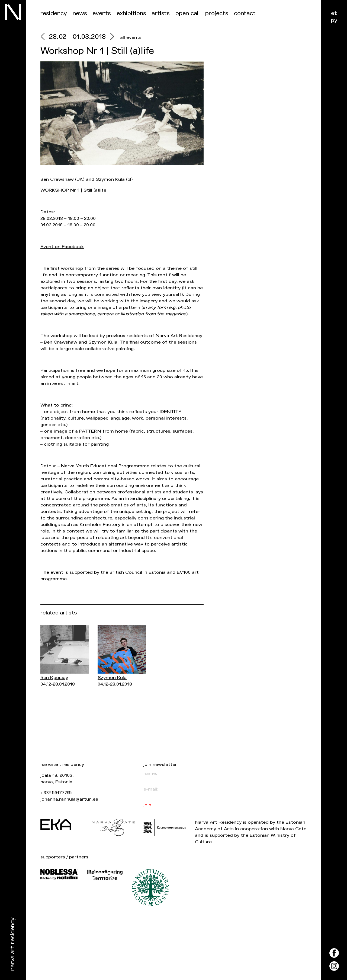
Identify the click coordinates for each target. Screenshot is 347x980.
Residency (54, 13)
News (80, 13)
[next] (111, 37)
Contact (245, 13)
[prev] (45, 37)
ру (334, 20)
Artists (161, 13)
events (102, 13)
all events (131, 37)
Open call (188, 13)
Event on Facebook (62, 247)
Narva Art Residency (13, 944)
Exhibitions (131, 13)
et (334, 13)
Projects (217, 13)
